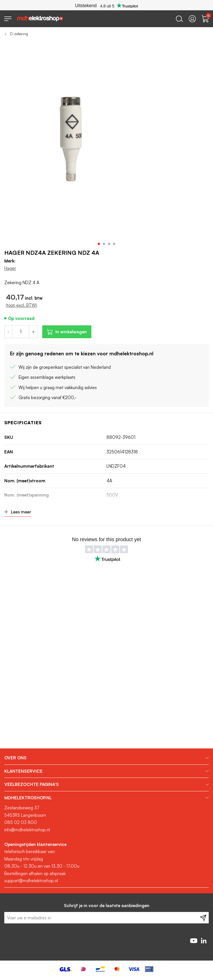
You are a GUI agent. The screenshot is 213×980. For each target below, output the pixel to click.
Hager (10, 268)
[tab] (107, 758)
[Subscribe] (203, 918)
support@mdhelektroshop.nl (31, 881)
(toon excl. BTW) (21, 305)
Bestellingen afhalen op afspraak (35, 874)
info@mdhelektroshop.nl (27, 830)
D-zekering (19, 34)
